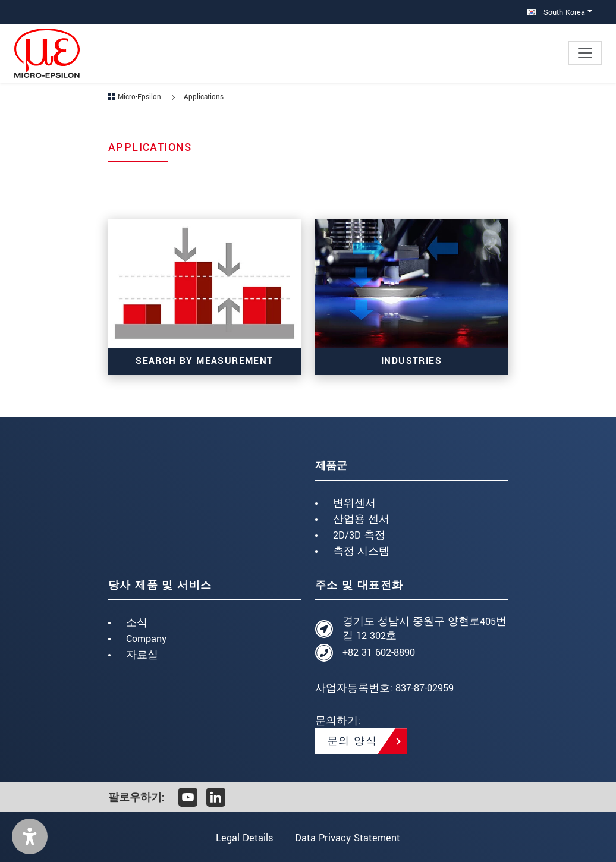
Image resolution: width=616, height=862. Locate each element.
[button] (30, 836)
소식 (137, 623)
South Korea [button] (556, 12)
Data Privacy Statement (348, 838)
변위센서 (354, 503)
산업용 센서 (361, 519)
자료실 (142, 655)
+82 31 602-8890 (379, 652)
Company (146, 639)
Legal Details (244, 838)
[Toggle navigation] (585, 53)
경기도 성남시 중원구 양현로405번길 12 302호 (425, 629)
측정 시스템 (361, 551)
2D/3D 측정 (359, 535)
